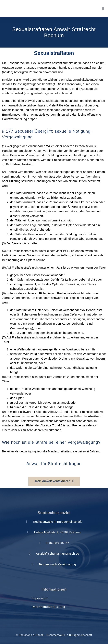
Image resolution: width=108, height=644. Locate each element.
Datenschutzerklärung (48, 607)
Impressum (40, 598)
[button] (103, 9)
